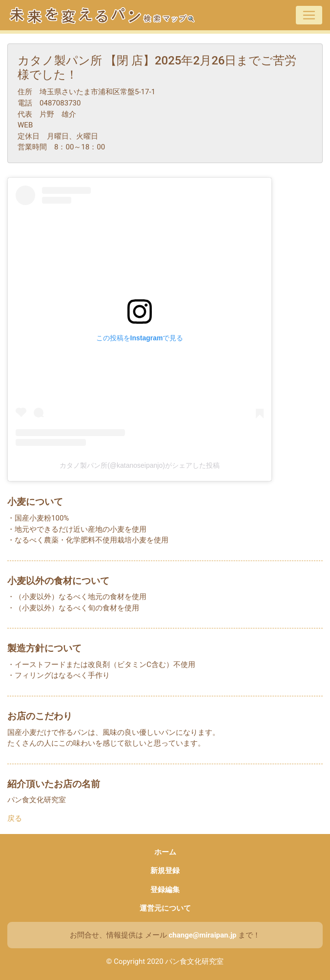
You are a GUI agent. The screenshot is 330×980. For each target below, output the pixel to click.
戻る (15, 818)
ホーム (165, 852)
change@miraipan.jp (202, 935)
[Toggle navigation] (309, 15)
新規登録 (165, 871)
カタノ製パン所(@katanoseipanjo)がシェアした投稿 (140, 465)
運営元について (165, 908)
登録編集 (165, 890)
